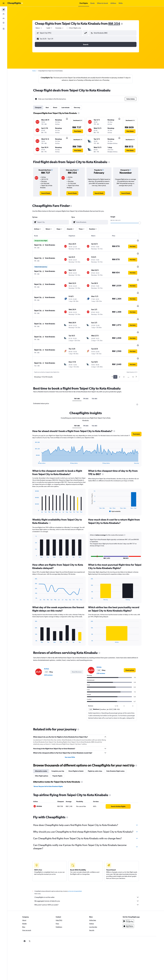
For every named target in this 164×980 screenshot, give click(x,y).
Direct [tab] (55, 107)
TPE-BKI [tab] (86, 378)
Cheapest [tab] (38, 107)
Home (34, 71)
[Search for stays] (4, 14)
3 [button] (124, 356)
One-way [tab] (77, 107)
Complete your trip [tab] (58, 750)
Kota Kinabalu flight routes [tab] (115, 750)
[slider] (140, 223)
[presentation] (122, 24)
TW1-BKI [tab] (77, 378)
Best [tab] (47, 107)
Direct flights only (75, 28)
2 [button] (119, 356)
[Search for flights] (4, 10)
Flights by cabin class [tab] (95, 750)
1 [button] (115, 356)
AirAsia (46, 648)
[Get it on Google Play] (128, 900)
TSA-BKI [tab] (94, 378)
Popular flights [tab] (57, 755)
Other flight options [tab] (42, 755)
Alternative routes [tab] (41, 750)
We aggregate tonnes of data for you (87, 880)
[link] (46, 193)
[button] (4, 3)
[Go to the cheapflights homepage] (15, 3)
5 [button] (133, 356)
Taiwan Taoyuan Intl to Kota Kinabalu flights (48, 766)
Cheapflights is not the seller (87, 877)
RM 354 (114, 24)
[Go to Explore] (4, 23)
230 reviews (48, 654)
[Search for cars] (4, 18)
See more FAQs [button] (70, 737)
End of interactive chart (34, 441)
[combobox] (39, 28)
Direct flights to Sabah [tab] (76, 750)
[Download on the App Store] (128, 905)
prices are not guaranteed (75, 871)
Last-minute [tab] (65, 107)
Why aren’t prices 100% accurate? (87, 884)
